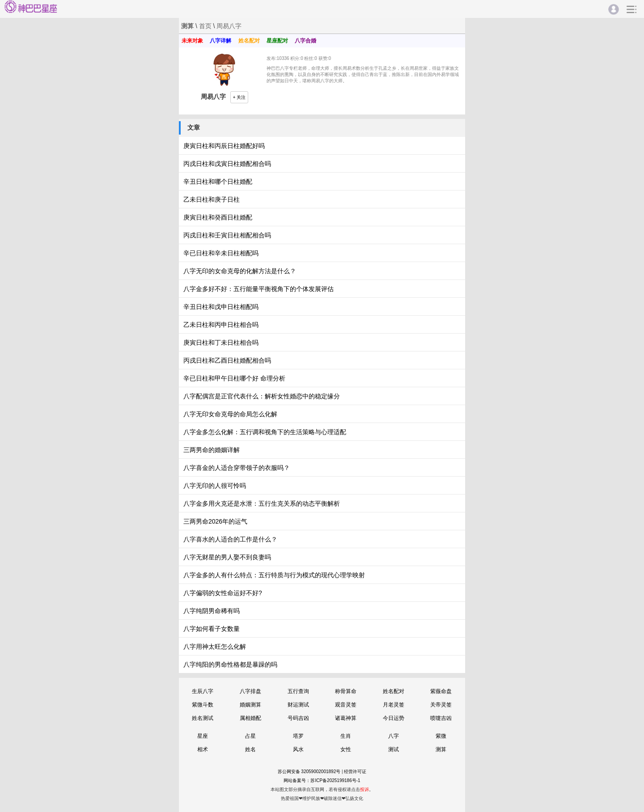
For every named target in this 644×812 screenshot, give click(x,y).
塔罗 (298, 736)
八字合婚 (305, 41)
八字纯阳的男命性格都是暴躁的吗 (230, 664)
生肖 (346, 736)
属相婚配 (250, 718)
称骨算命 (346, 691)
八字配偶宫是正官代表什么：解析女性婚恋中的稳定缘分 (262, 396)
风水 (298, 749)
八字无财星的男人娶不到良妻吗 (227, 557)
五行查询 (298, 691)
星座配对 (277, 41)
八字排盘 (250, 691)
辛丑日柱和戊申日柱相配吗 (221, 307)
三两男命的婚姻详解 (212, 450)
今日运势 (394, 718)
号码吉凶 (298, 718)
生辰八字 (203, 691)
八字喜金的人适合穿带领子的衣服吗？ (237, 468)
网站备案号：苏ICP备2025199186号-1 (322, 780)
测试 (394, 749)
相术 (203, 749)
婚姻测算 (250, 705)
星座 (203, 736)
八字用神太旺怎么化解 (215, 647)
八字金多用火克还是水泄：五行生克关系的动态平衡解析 (262, 503)
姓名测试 (203, 718)
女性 (346, 749)
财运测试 (298, 705)
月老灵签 (394, 705)
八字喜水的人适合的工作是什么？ (230, 539)
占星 (250, 736)
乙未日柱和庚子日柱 (212, 199)
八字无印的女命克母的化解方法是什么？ (240, 271)
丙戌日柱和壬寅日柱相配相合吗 (227, 235)
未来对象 (192, 41)
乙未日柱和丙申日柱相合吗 (221, 325)
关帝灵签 (441, 705)
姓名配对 (249, 41)
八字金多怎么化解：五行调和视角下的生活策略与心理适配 (265, 432)
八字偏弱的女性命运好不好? (223, 593)
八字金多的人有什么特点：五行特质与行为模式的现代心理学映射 (274, 575)
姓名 (250, 749)
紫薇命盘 (441, 691)
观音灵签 (346, 705)
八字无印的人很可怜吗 (215, 486)
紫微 (441, 736)
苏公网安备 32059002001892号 (309, 772)
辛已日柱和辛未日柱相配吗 (221, 253)
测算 (441, 749)
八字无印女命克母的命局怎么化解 (230, 414)
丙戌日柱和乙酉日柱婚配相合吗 (227, 360)
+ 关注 (239, 97)
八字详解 (220, 41)
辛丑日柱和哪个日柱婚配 (218, 182)
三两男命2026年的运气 (215, 521)
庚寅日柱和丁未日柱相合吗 (221, 343)
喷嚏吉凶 (441, 718)
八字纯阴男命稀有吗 (212, 611)
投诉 (364, 789)
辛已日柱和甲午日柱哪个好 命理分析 (234, 378)
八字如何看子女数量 (212, 629)
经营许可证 (355, 772)
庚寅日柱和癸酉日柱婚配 (218, 217)
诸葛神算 (346, 718)
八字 (394, 736)
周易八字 (229, 26)
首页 (205, 26)
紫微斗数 (203, 705)
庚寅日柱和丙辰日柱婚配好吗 (224, 146)
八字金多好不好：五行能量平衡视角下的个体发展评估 (258, 289)
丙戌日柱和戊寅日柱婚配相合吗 (227, 164)
